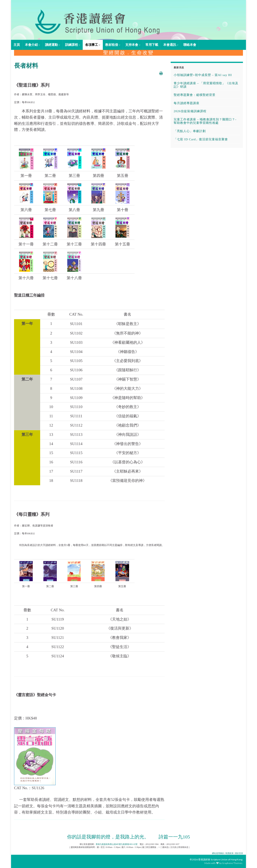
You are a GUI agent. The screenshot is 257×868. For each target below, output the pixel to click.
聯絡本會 (190, 45)
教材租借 (113, 45)
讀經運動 (53, 45)
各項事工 (93, 45)
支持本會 (133, 45)
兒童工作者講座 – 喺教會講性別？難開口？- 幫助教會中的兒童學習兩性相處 (205, 121)
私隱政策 (229, 853)
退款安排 (239, 853)
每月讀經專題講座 (187, 103)
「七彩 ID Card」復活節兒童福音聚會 (201, 139)
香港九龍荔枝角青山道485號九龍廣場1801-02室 (117, 844)
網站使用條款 (218, 853)
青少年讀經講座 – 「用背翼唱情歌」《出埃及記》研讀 (206, 85)
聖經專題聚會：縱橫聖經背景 (195, 95)
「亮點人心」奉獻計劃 (190, 131)
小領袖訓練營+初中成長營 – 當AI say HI (203, 75)
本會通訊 (171, 45)
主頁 (17, 45)
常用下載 (152, 45)
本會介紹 (32, 45)
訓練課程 (73, 45)
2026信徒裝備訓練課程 (190, 111)
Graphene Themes (232, 863)
